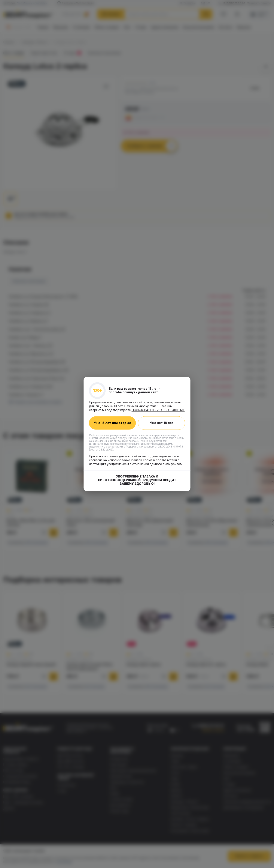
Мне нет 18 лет (162, 423)
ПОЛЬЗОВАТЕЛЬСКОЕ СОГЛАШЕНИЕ (158, 410)
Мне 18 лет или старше (112, 423)
